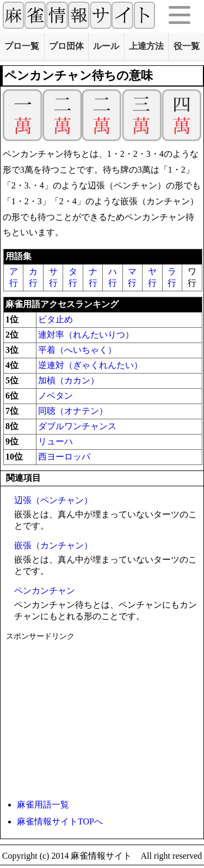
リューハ (55, 441)
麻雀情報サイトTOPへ (60, 821)
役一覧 (187, 46)
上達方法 (146, 46)
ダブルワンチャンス (77, 426)
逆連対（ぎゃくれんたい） (90, 365)
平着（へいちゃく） (77, 350)
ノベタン (55, 396)
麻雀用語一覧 (43, 805)
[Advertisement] (102, 718)
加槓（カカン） (69, 380)
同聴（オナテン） (73, 411)
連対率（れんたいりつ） (86, 335)
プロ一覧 (22, 46)
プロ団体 (66, 46)
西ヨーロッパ (64, 457)
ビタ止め (55, 319)
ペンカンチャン (45, 591)
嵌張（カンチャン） (53, 545)
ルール (106, 46)
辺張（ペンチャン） (53, 500)
